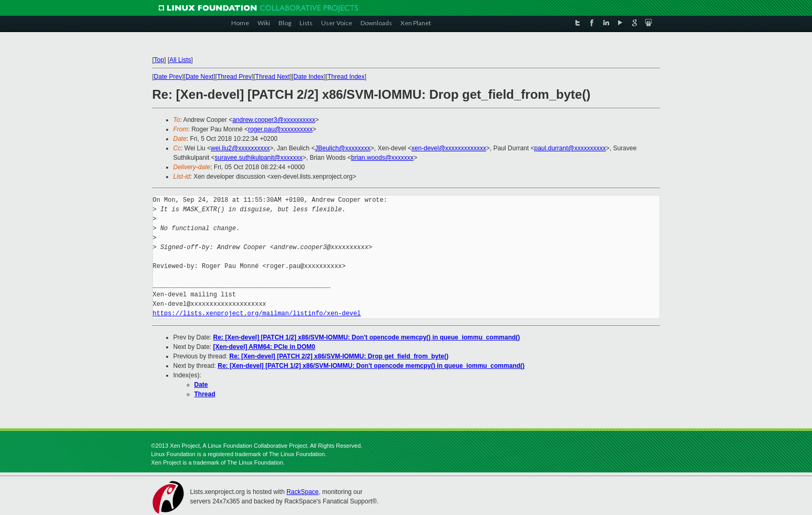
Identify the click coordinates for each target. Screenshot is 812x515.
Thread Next (273, 77)
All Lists (180, 60)
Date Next (199, 77)
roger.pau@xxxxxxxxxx (280, 129)
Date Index (309, 77)
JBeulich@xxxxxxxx (343, 148)
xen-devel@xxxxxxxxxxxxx (449, 148)
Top (159, 60)
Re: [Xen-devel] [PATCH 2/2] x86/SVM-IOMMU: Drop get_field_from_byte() (339, 356)
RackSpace (302, 492)
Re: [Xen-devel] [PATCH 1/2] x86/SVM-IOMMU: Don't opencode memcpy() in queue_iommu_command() (367, 337)
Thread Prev (234, 77)
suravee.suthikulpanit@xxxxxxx (259, 158)
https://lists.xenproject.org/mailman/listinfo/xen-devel (257, 313)
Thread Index (346, 77)
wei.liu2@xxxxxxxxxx (240, 148)
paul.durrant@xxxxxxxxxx (570, 148)
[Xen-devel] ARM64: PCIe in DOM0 (264, 347)
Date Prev (168, 77)
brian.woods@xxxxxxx (382, 158)
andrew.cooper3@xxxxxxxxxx (274, 120)
